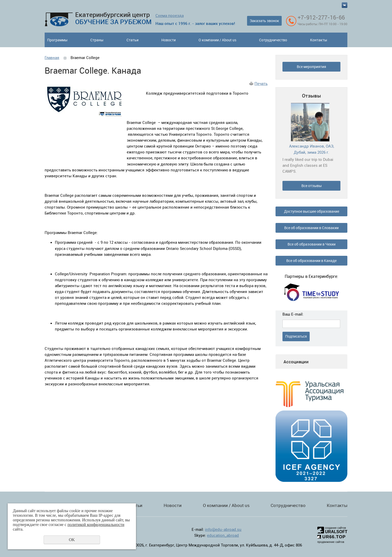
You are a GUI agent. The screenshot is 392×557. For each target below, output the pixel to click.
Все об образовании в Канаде (311, 261)
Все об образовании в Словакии (311, 228)
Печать (261, 83)
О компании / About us (217, 40)
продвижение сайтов (331, 542)
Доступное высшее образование (312, 211)
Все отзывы (312, 186)
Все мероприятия (311, 67)
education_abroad (223, 535)
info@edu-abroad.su (223, 529)
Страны (97, 40)
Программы (57, 40)
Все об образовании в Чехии (312, 244)
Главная (52, 57)
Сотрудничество (273, 40)
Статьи (133, 40)
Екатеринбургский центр (113, 18)
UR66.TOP (332, 537)
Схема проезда (170, 15)
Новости (169, 40)
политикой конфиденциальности (96, 525)
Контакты (319, 40)
